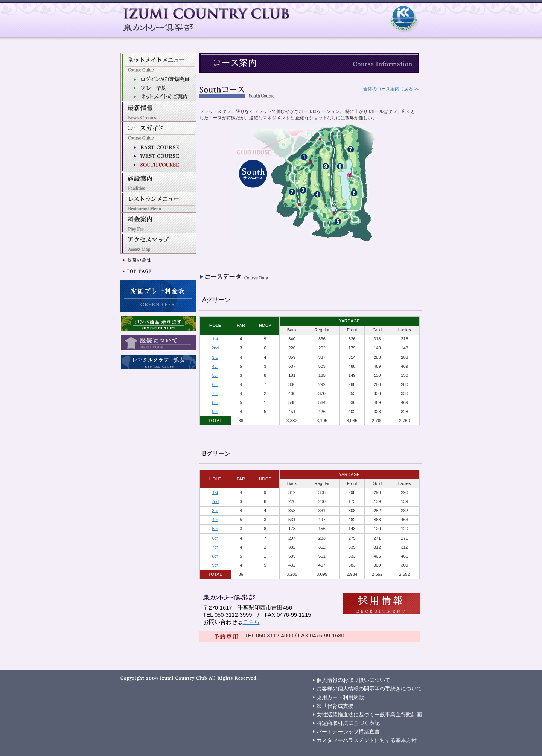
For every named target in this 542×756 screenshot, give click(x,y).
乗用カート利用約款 (340, 697)
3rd (215, 357)
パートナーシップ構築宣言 (348, 732)
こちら (251, 622)
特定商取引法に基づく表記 (348, 723)
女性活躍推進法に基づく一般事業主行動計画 (369, 715)
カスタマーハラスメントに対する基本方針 (367, 740)
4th (215, 366)
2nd (215, 348)
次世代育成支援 (335, 706)
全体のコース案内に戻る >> (391, 89)
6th (215, 384)
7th (215, 393)
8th (215, 402)
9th (215, 412)
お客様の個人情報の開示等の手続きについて (369, 689)
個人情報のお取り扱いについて (353, 680)
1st (215, 339)
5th (215, 375)
